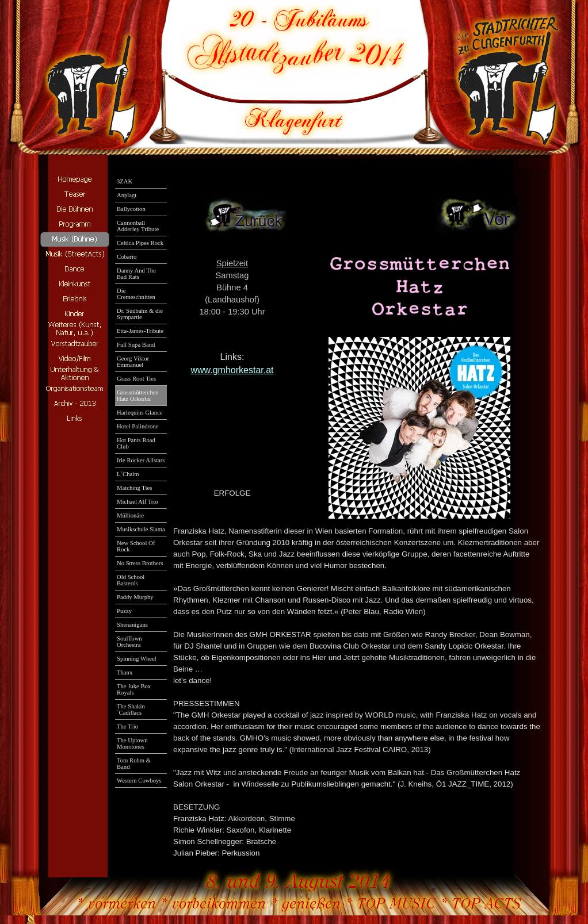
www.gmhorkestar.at (232, 370)
